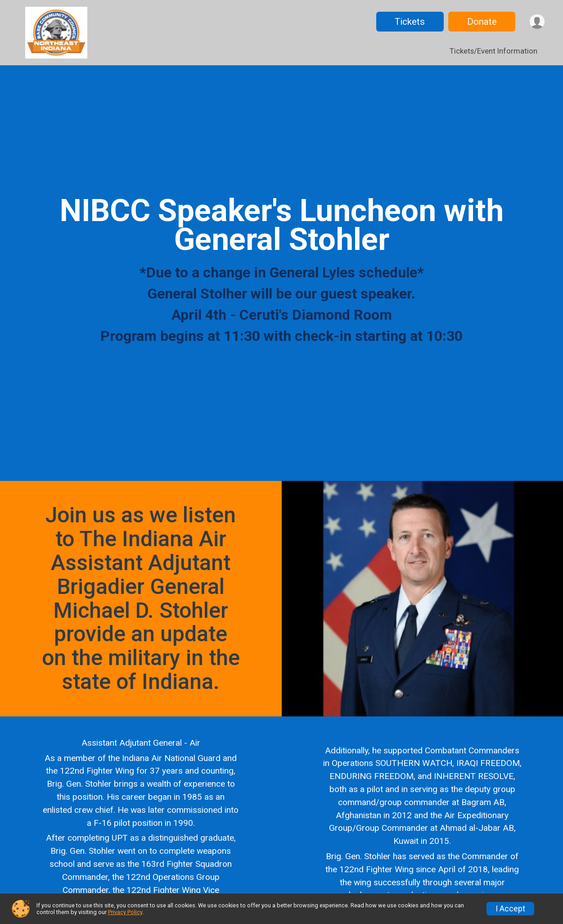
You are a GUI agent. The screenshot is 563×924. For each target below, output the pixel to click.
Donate (481, 22)
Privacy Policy (125, 912)
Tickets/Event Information (493, 51)
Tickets (409, 22)
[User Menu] (537, 22)
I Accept (510, 909)
